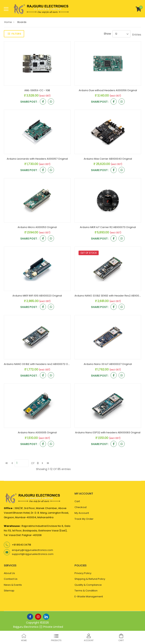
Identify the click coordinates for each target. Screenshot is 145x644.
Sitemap (9, 591)
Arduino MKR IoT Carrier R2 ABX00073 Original (108, 227)
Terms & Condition (86, 591)
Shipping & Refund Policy (90, 579)
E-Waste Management (89, 596)
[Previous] (12, 463)
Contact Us (11, 579)
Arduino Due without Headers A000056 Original (108, 90)
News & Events (13, 585)
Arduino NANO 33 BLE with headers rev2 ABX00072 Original (40, 364)
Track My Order (84, 519)
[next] (42, 463)
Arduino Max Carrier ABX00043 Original (108, 159)
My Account (82, 513)
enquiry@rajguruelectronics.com (32, 550)
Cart (77, 501)
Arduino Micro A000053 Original (37, 227)
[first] (7, 463)
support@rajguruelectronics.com (33, 554)
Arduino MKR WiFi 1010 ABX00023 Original (37, 296)
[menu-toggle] (6, 9)
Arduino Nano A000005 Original (37, 432)
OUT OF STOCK (89, 253)
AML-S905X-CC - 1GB (37, 90)
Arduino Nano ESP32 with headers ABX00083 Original (108, 432)
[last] (48, 463)
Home (8, 22)
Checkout (81, 507)
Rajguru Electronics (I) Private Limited (38, 627)
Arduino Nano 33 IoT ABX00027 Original (108, 364)
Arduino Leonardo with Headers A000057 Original (37, 159)
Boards (22, 22)
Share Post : (29, 102)
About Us (9, 573)
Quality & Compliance (88, 585)
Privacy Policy (83, 573)
